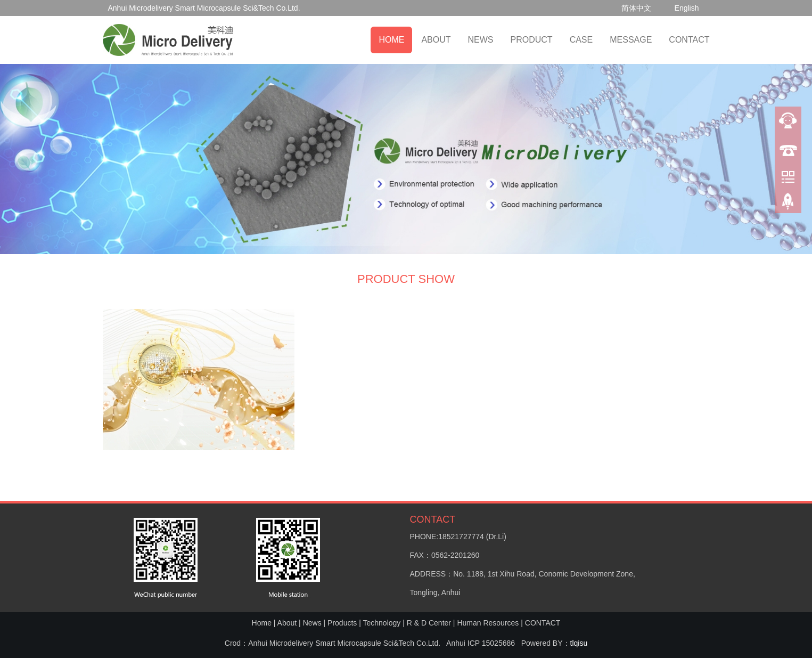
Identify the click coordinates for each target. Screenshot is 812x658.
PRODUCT (532, 40)
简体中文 (636, 8)
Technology (382, 623)
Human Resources (488, 623)
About (287, 623)
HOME (391, 40)
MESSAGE (631, 40)
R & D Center (429, 623)
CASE (581, 40)
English (687, 8)
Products (342, 623)
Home (262, 623)
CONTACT (689, 40)
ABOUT (436, 40)
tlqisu (579, 643)
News (312, 623)
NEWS (481, 40)
